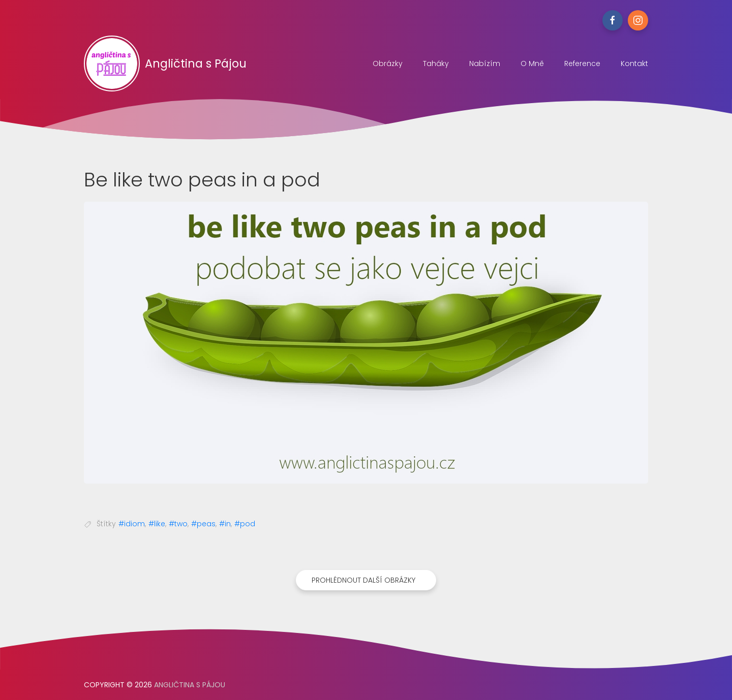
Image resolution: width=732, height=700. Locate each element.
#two (178, 524)
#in (225, 524)
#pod (245, 524)
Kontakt (634, 63)
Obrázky (388, 63)
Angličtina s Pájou (165, 63)
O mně (532, 63)
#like (157, 524)
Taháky (436, 63)
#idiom (132, 524)
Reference (582, 63)
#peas (203, 524)
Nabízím (485, 63)
